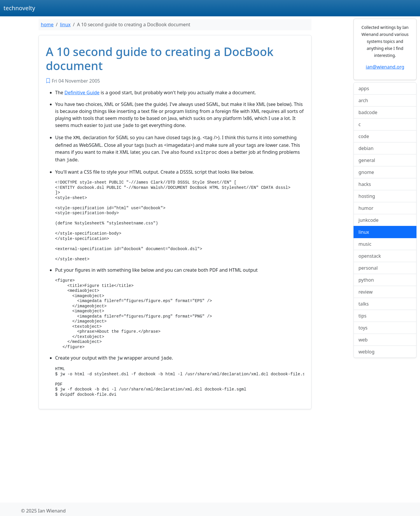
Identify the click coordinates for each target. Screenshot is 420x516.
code (364, 136)
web (363, 340)
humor (366, 208)
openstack (370, 256)
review (366, 292)
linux (65, 25)
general (367, 160)
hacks (365, 184)
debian (366, 148)
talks (364, 304)
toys (363, 328)
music (365, 244)
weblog (366, 352)
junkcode (369, 220)
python (366, 280)
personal (368, 268)
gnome (366, 172)
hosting (367, 196)
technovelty (19, 8)
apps (364, 88)
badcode (368, 112)
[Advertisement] (175, 454)
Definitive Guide (82, 93)
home (47, 25)
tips (362, 316)
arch (363, 100)
